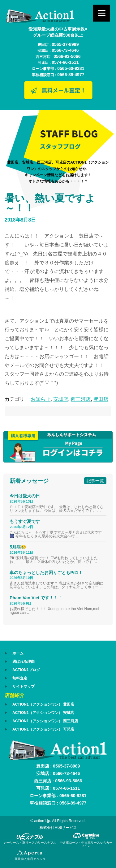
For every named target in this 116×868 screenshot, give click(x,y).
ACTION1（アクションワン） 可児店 (43, 729)
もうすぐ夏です (25, 521)
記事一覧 (95, 481)
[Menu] (102, 13)
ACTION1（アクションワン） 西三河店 (45, 721)
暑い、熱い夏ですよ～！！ (50, 203)
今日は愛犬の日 (25, 496)
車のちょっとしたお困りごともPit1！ (46, 573)
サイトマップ (24, 687)
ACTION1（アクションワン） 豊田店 (43, 704)
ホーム (18, 653)
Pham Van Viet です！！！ (36, 598)
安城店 (61, 399)
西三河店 (81, 399)
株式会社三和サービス (58, 828)
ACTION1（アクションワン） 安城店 (43, 713)
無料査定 (20, 678)
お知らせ (41, 399)
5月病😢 (18, 547)
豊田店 (101, 399)
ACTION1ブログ (26, 670)
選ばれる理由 (24, 662)
